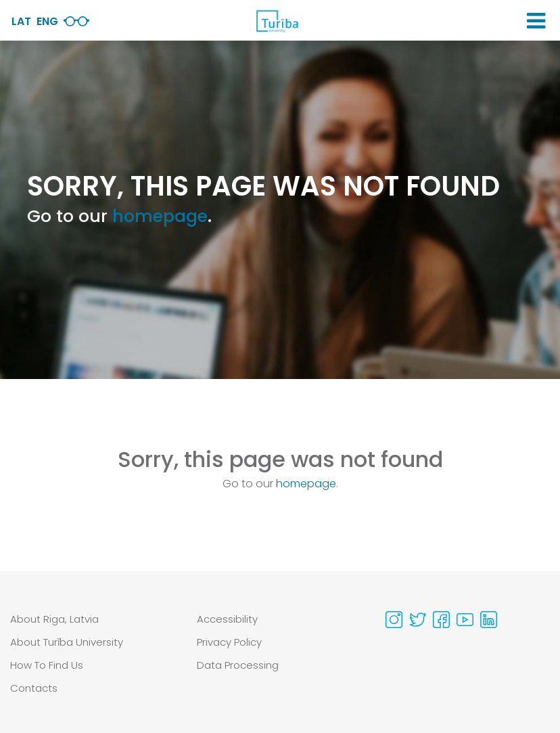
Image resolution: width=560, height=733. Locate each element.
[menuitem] (93, 619)
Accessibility (227, 619)
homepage (160, 216)
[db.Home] (277, 21)
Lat (21, 21)
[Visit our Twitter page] (418, 620)
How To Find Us (47, 665)
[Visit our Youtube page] (465, 620)
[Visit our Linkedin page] (489, 620)
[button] (536, 21)
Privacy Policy (229, 642)
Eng (47, 21)
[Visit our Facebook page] (441, 620)
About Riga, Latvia (54, 619)
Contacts (34, 688)
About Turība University (67, 642)
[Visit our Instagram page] (394, 620)
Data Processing (238, 665)
